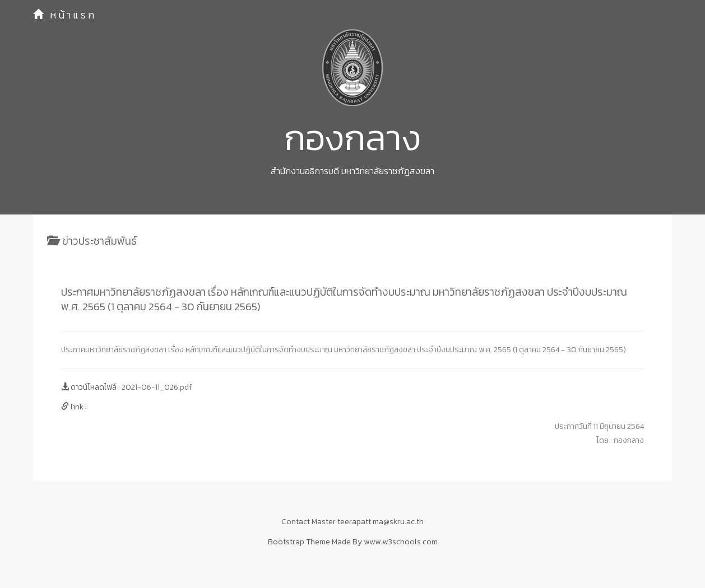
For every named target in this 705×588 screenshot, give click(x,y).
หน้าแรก (65, 15)
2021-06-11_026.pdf (157, 387)
